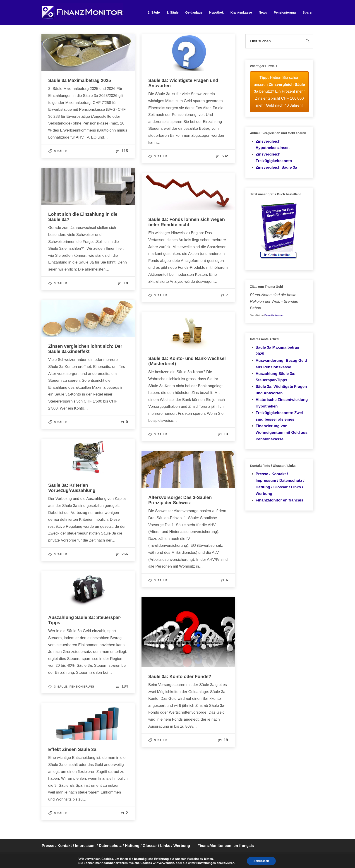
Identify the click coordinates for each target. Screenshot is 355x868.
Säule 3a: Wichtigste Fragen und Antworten (281, 390)
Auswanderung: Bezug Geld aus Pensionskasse (281, 364)
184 (122, 686)
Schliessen (261, 861)
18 (123, 283)
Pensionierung (285, 12)
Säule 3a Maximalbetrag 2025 (277, 351)
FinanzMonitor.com (274, 315)
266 (122, 554)
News (263, 12)
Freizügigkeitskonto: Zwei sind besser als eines (279, 416)
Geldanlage (194, 12)
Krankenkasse (241, 12)
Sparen (308, 12)
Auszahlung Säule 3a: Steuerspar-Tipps (276, 377)
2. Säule (154, 12)
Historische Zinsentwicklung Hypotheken (282, 403)
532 (222, 156)
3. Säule (173, 12)
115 (122, 151)
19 (223, 740)
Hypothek (216, 12)
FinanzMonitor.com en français (226, 846)
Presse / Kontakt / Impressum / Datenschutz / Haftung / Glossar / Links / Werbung (280, 484)
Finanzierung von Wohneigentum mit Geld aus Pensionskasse (282, 433)
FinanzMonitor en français (279, 500)
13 (223, 434)
